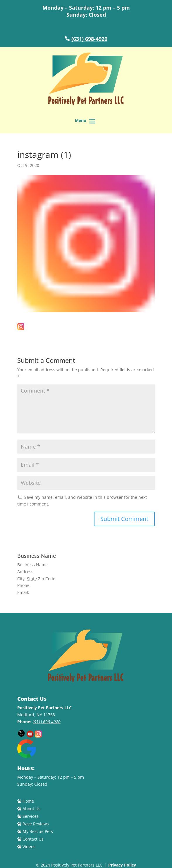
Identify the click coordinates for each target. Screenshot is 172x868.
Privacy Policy (122, 865)
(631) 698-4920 (89, 39)
